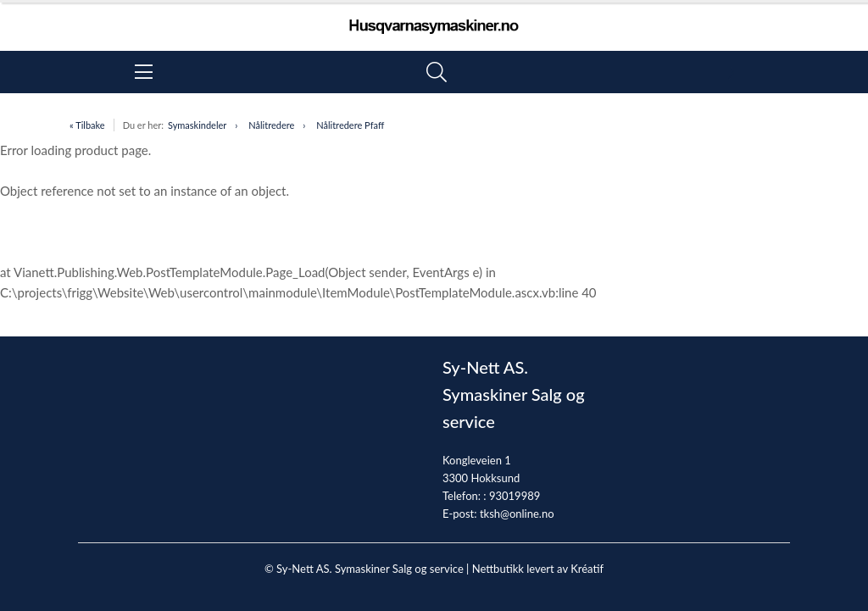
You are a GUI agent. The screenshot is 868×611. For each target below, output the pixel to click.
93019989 (515, 496)
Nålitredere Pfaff (350, 125)
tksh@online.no (517, 514)
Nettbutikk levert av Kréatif (538, 569)
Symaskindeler (197, 125)
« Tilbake (87, 125)
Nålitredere (271, 125)
